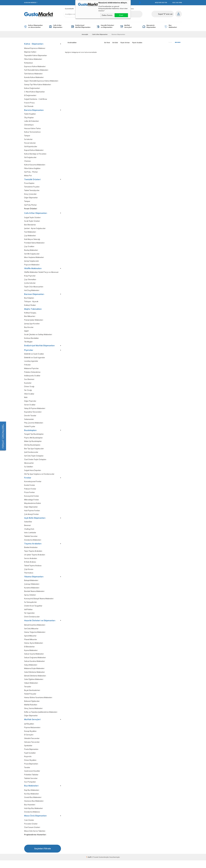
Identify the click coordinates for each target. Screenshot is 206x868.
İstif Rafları (28, 615)
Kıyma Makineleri (31, 656)
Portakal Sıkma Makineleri (35, 245)
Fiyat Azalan (137, 43)
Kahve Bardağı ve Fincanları (35, 155)
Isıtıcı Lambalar (30, 537)
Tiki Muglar (28, 345)
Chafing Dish (29, 534)
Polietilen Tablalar (31, 782)
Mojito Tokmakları (33, 311)
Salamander (29, 423)
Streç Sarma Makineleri (34, 715)
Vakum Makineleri (31, 689)
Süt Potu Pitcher (31, 207)
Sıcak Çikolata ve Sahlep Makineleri (39, 337)
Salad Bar (28, 526)
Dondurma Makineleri (33, 545)
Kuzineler (28, 386)
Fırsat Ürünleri (31, 210)
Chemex (28, 162)
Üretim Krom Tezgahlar (33, 611)
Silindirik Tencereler (32, 745)
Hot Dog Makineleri (32, 293)
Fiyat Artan (125, 43)
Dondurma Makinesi (32, 819)
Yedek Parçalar (30, 700)
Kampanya (29, 63)
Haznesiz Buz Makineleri (34, 808)
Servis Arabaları (31, 563)
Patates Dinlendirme (32, 375)
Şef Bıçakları (29, 730)
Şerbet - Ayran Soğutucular (35, 230)
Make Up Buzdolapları (33, 445)
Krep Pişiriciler (30, 278)
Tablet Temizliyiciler (32, 192)
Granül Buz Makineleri (33, 805)
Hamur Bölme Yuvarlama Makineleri (38, 704)
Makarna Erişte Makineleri (35, 674)
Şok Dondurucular (31, 456)
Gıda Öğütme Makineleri (34, 685)
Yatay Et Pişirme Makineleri (35, 412)
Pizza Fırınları (30, 497)
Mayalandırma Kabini (33, 508)
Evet (121, 15)
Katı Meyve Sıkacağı (32, 241)
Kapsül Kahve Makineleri (34, 151)
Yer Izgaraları (29, 619)
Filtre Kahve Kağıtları (32, 170)
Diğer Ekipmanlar (31, 199)
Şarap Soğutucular (32, 263)
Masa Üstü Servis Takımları (35, 839)
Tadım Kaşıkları (30, 115)
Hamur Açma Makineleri (34, 649)
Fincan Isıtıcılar (30, 144)
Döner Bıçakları (30, 767)
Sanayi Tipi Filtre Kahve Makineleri (38, 85)
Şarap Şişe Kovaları (32, 326)
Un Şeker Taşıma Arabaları (35, 560)
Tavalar (27, 774)
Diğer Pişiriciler (30, 404)
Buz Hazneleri (30, 812)
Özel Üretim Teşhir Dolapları (35, 463)
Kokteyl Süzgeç (30, 315)
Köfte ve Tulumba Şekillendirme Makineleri (41, 718)
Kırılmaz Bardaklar (32, 341)
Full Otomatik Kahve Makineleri (36, 70)
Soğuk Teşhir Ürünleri (33, 219)
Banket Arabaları (31, 552)
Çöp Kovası (29, 574)
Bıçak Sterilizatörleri (32, 696)
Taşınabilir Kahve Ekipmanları (36, 56)
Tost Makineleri (30, 234)
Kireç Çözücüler (30, 196)
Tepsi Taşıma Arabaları (33, 556)
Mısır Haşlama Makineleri (34, 259)
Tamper (27, 137)
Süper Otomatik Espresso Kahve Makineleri (42, 81)
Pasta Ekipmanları (31, 756)
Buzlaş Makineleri (31, 252)
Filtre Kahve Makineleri (33, 59)
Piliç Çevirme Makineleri (34, 426)
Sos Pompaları (30, 789)
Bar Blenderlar (30, 226)
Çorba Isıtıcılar (30, 285)
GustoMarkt (69, 9)
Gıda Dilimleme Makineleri (35, 678)
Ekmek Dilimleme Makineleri (35, 682)
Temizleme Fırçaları (32, 188)
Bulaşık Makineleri (31, 586)
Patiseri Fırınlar (30, 493)
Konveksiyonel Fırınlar (33, 486)
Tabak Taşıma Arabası (33, 571)
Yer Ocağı (28, 393)
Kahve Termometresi (32, 133)
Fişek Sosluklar (30, 760)
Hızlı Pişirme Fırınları (32, 515)
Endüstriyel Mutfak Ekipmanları (83, 26)
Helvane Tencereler (32, 749)
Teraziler (28, 693)
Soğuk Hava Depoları (33, 474)
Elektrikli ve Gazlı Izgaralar (35, 360)
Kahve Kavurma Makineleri (35, 166)
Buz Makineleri (173, 26)
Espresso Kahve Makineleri (35, 67)
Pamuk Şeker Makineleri (34, 323)
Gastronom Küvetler (32, 778)
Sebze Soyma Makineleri (34, 660)
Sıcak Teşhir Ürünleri (32, 223)
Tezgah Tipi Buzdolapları (34, 438)
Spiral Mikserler (30, 641)
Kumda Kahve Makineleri (34, 78)
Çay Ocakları (29, 248)
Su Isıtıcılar (28, 140)
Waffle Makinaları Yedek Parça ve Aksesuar (42, 274)
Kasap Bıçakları (30, 738)
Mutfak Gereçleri (128, 26)
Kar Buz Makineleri (32, 801)
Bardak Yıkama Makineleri (35, 597)
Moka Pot (28, 177)
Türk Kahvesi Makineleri (34, 74)
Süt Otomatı (29, 107)
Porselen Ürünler (31, 831)
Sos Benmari (29, 382)
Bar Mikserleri (30, 319)
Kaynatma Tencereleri (33, 415)
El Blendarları (29, 652)
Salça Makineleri (31, 671)
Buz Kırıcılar (29, 330)
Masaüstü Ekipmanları (151, 26)
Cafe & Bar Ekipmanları (58, 26)
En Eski (115, 43)
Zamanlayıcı (29, 126)
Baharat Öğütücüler (32, 707)
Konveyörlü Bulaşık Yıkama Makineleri (39, 604)
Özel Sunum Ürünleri (32, 835)
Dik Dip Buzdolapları (32, 449)
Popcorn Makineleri (32, 267)
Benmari (28, 530)
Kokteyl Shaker (30, 308)
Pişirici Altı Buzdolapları (34, 441)
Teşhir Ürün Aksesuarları (34, 289)
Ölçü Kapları (29, 118)
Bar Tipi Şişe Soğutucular (34, 452)
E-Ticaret (95, 865)
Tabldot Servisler (31, 541)
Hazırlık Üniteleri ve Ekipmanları (107, 26)
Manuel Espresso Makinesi (35, 48)
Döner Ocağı (29, 390)
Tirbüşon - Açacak (31, 304)
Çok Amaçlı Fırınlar (32, 519)
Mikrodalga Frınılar (32, 504)
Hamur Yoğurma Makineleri (35, 638)
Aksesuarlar (29, 467)
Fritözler (27, 368)
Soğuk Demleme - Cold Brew (36, 100)
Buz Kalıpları (29, 300)
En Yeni (107, 43)
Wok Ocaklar (29, 397)
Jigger (27, 334)
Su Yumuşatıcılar (31, 608)
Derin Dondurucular (32, 622)
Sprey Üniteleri (30, 600)
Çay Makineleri (30, 237)
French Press (30, 103)
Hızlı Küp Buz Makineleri (34, 816)
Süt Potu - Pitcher (31, 173)
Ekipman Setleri (30, 52)
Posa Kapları (29, 185)
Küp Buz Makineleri (32, 797)
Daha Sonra (107, 15)
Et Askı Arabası (30, 567)
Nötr (26, 401)
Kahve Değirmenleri (32, 89)
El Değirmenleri (30, 96)
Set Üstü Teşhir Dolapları (34, 460)
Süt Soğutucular (30, 159)
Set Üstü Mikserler (31, 634)
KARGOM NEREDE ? (31, 3)
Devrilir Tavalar (30, 419)
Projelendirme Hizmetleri (35, 842)
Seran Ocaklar (30, 408)
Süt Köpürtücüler (31, 148)
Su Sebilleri (29, 471)
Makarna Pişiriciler (32, 371)
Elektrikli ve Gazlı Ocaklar (34, 357)
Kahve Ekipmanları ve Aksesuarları (35, 26)
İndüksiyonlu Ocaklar (33, 379)
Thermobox (29, 578)
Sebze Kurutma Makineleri (35, 667)
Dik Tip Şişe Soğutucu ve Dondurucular (39, 478)
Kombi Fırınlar (30, 489)
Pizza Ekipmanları (31, 771)
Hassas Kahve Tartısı (33, 129)
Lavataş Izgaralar (31, 364)
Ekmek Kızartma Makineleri (35, 630)
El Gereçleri (29, 741)
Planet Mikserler (31, 645)
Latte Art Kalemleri (32, 122)
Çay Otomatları (30, 282)
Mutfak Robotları (31, 711)
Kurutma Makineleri (32, 593)
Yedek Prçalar (30, 430)
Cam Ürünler (29, 828)
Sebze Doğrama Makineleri (35, 663)
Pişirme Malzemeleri (32, 734)
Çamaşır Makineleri (32, 589)
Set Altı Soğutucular (32, 256)
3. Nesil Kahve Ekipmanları (35, 92)
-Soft (89, 865)
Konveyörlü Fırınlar (32, 500)
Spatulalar (28, 752)
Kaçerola (28, 763)
